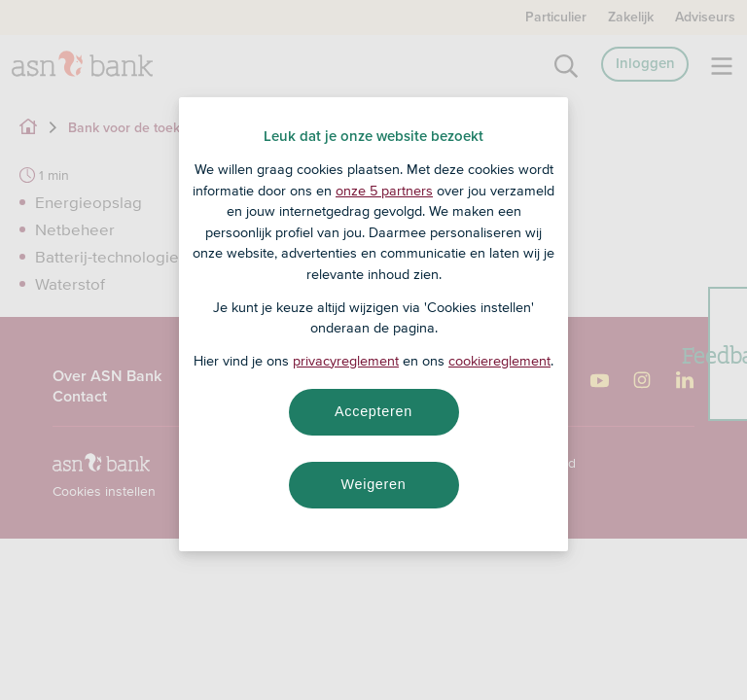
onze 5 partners (384, 191)
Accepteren (373, 411)
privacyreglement (346, 361)
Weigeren (373, 484)
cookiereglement (499, 361)
